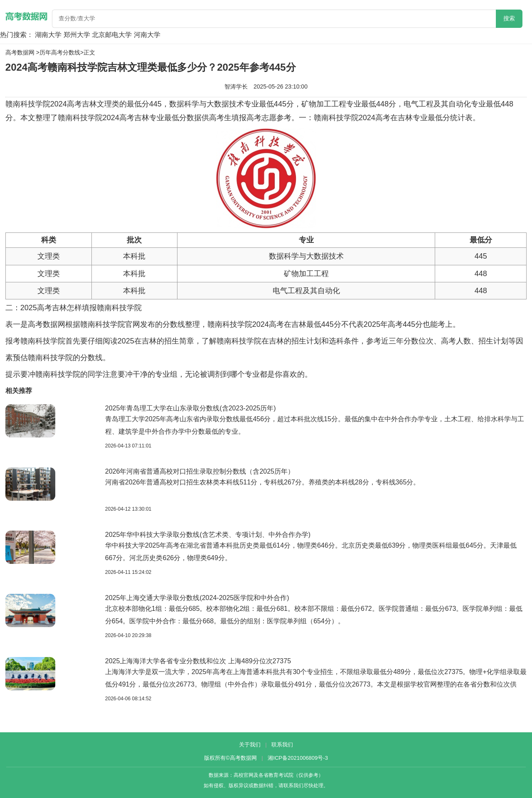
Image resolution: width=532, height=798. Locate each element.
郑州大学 (77, 35)
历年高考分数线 (60, 52)
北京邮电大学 (112, 35)
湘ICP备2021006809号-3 (298, 758)
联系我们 (282, 745)
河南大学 (147, 35)
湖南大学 (48, 35)
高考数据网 (20, 52)
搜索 (509, 19)
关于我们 (250, 745)
